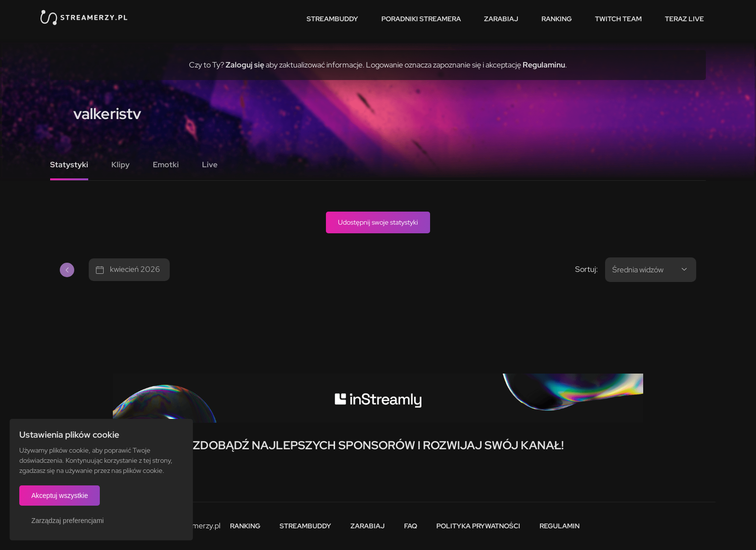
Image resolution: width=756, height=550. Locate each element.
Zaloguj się (245, 65)
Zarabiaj (501, 19)
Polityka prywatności (478, 526)
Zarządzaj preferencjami (67, 521)
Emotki (166, 165)
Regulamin (560, 526)
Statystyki (69, 165)
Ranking (557, 19)
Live (210, 165)
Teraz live (684, 19)
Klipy (121, 165)
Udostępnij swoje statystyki (378, 222)
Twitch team (618, 19)
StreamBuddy (332, 19)
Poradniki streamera (421, 19)
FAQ (411, 526)
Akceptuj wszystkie (60, 496)
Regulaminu (544, 65)
